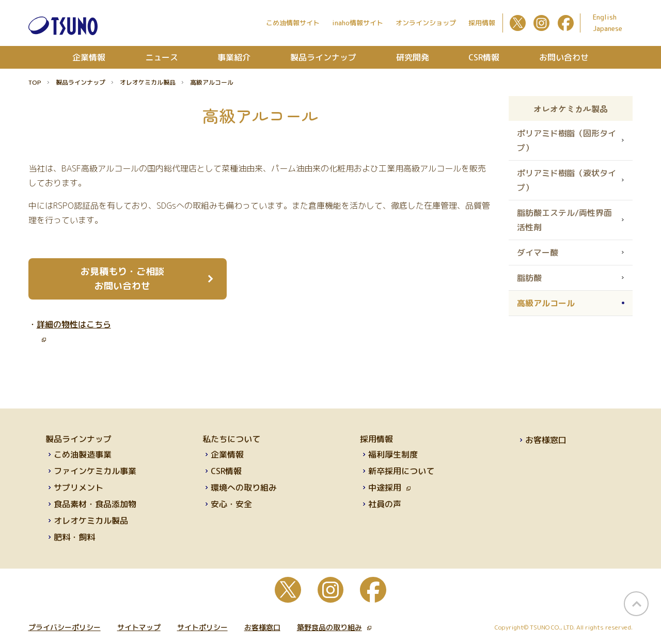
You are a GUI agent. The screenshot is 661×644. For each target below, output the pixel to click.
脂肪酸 (529, 278)
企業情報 (89, 57)
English (605, 17)
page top (636, 604)
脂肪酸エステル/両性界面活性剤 (564, 220)
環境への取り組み (244, 488)
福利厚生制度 (393, 454)
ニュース (162, 57)
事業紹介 (234, 57)
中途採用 (389, 488)
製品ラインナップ (323, 57)
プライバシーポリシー (65, 627)
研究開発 (413, 57)
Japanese (608, 28)
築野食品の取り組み (334, 627)
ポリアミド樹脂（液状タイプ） (566, 180)
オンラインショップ (426, 23)
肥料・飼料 (74, 537)
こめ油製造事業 (83, 454)
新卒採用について (401, 471)
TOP (35, 82)
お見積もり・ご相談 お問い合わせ (122, 279)
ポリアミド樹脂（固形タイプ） (566, 140)
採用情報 (482, 23)
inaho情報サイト (358, 23)
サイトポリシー (202, 627)
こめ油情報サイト (293, 23)
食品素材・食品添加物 (95, 504)
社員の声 (385, 504)
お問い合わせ (564, 57)
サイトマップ (139, 627)
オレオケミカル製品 (148, 82)
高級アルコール (546, 303)
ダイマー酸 (538, 253)
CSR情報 (484, 57)
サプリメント (78, 488)
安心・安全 (231, 504)
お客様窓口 (546, 440)
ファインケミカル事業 (95, 471)
